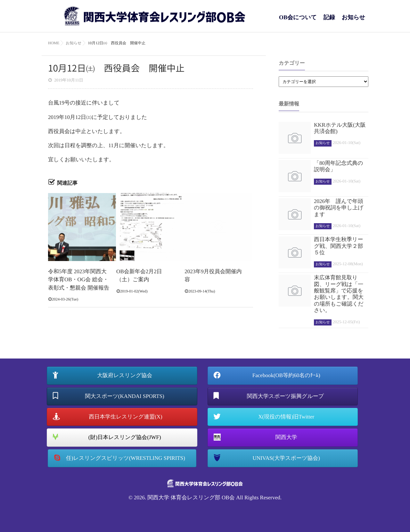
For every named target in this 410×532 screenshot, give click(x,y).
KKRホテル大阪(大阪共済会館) (340, 128)
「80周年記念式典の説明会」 (338, 166)
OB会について (298, 21)
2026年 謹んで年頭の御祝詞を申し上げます (339, 208)
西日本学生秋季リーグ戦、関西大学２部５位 (338, 246)
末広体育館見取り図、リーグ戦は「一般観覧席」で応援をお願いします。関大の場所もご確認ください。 (339, 294)
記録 (329, 21)
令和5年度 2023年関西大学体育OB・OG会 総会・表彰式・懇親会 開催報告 (79, 280)
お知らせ (353, 21)
